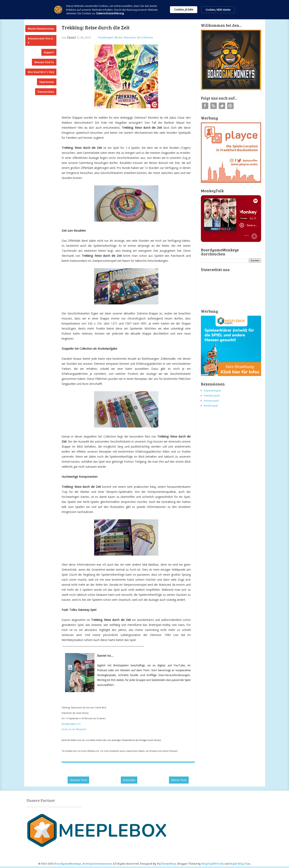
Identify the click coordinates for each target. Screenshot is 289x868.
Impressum (47, 82)
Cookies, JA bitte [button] (184, 9)
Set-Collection (145, 37)
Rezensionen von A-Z (41, 40)
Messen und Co (44, 62)
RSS (214, 106)
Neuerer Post (78, 780)
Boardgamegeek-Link (71, 724)
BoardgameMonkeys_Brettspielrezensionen (83, 864)
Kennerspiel (211, 401)
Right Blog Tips (240, 864)
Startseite (129, 780)
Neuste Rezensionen (41, 29)
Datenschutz (46, 92)
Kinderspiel (211, 406)
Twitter (222, 106)
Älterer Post (179, 780)
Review (119, 37)
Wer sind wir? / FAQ (41, 72)
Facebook (205, 106)
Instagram (230, 106)
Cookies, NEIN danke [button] (218, 10)
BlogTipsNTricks (213, 864)
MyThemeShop (166, 864)
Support (49, 52)
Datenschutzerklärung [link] (110, 13)
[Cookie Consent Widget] (144, 10)
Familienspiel (105, 37)
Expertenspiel (212, 390)
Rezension (130, 37)
